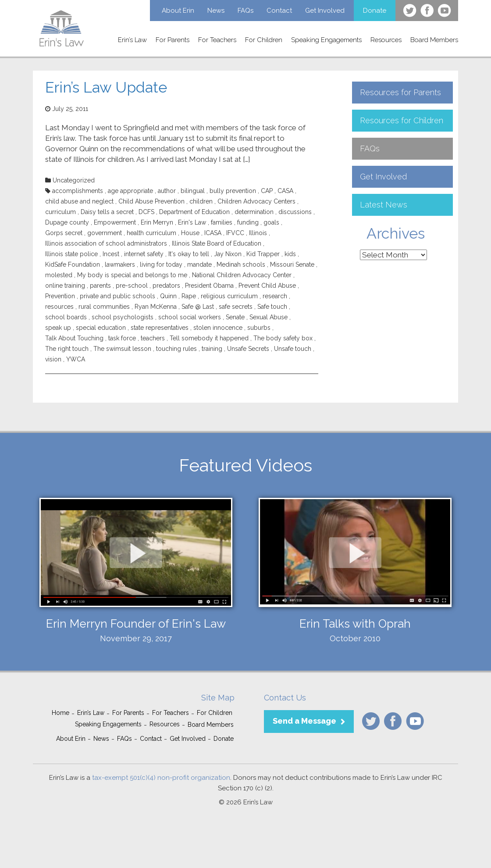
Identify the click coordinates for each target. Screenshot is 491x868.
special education (101, 328)
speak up (58, 328)
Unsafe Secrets (248, 349)
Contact (279, 11)
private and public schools (117, 296)
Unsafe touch (293, 349)
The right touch (67, 349)
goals (271, 222)
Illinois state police (71, 254)
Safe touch (272, 307)
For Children (264, 40)
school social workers (190, 317)
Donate (375, 11)
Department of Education (194, 212)
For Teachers (217, 40)
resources (59, 307)
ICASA (213, 233)
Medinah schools (241, 264)
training (212, 349)
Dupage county (67, 222)
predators (166, 286)
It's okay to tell (189, 254)
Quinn (168, 296)
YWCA (76, 359)
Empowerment (115, 222)
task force (122, 338)
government (105, 233)
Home (60, 713)
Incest (111, 254)
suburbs (259, 328)
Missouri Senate (292, 264)
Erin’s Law (132, 40)
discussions (295, 212)
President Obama (209, 286)
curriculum (60, 212)
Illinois (258, 233)
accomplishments (78, 191)
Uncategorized (74, 180)
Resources (386, 40)
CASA (285, 191)
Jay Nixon (228, 254)
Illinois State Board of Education (217, 243)
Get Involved (325, 11)
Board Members (434, 40)
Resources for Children (402, 120)
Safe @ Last (198, 307)
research (275, 296)
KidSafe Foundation (73, 264)
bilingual (193, 191)
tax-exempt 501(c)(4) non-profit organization (161, 778)
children (201, 201)
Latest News (384, 205)
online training (65, 286)
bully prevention (233, 191)
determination (254, 212)
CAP (267, 191)
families (222, 222)
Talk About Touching (74, 338)
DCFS (146, 212)
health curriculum (151, 233)
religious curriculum (229, 296)
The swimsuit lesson (122, 349)
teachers (153, 338)
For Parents (173, 40)
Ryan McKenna (156, 307)
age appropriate (130, 191)
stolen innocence (218, 328)
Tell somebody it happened (209, 338)
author (167, 191)
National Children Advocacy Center (242, 275)
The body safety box (283, 338)
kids (290, 254)
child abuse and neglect (79, 201)
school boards (66, 317)
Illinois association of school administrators (106, 243)
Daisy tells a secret (107, 212)
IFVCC (235, 233)
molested (59, 275)
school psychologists (123, 317)
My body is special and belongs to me (132, 275)
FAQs (245, 11)
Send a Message (304, 721)
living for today (161, 264)
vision (53, 359)
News (216, 11)
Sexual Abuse (269, 317)
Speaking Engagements (326, 40)
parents (100, 286)
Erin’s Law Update (106, 87)
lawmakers (120, 264)
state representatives (160, 328)
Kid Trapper (263, 254)
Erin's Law (192, 222)
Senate (235, 317)
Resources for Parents (400, 92)
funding (248, 222)
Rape (189, 296)
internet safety (144, 254)
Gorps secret (64, 233)
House (190, 233)
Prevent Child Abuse (267, 286)
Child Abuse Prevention (151, 201)
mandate (199, 264)
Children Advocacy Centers (256, 201)
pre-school (132, 286)
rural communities (104, 307)
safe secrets (236, 307)
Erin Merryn (157, 222)
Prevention (60, 296)
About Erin (178, 11)
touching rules (176, 349)
